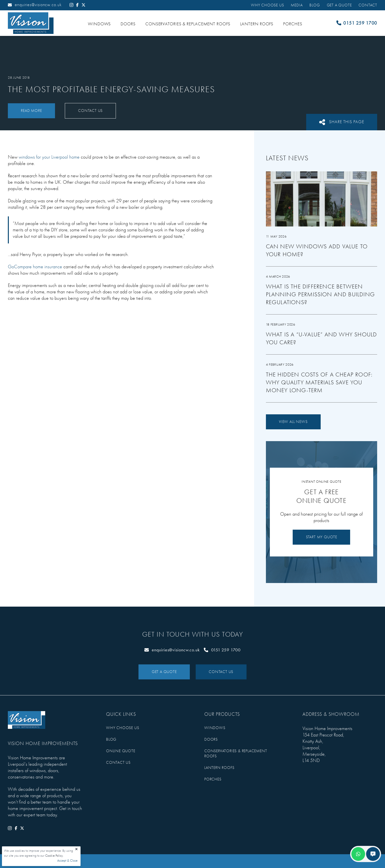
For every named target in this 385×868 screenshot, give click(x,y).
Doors (128, 24)
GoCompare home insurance (35, 267)
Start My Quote (322, 537)
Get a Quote (339, 5)
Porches (293, 24)
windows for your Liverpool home (49, 157)
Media (297, 5)
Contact (368, 5)
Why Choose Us (267, 5)
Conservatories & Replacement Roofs (188, 24)
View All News (293, 422)
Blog (315, 5)
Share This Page (342, 122)
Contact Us (90, 111)
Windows (99, 24)
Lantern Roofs (257, 24)
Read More (31, 111)
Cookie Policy (54, 856)
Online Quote (121, 751)
